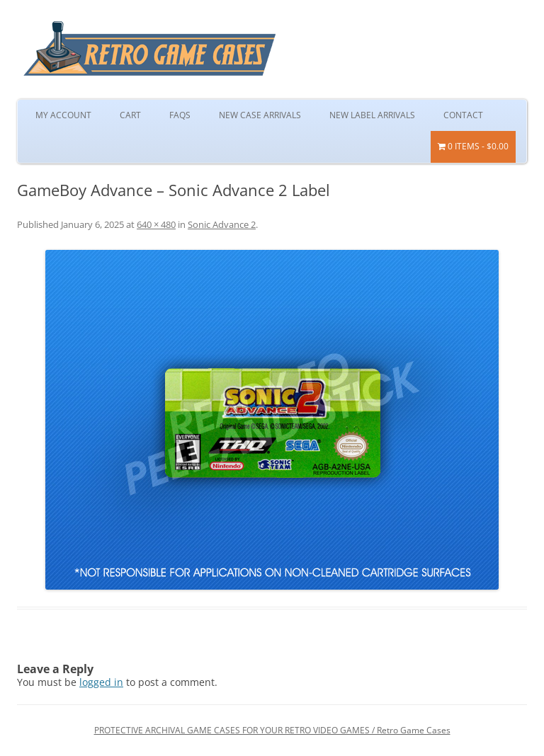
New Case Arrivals (260, 115)
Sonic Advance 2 (222, 224)
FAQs (180, 115)
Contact (463, 115)
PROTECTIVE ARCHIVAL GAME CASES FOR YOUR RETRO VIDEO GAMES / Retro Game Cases (272, 730)
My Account (63, 115)
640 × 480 (156, 224)
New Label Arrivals (372, 115)
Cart (130, 115)
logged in (101, 682)
